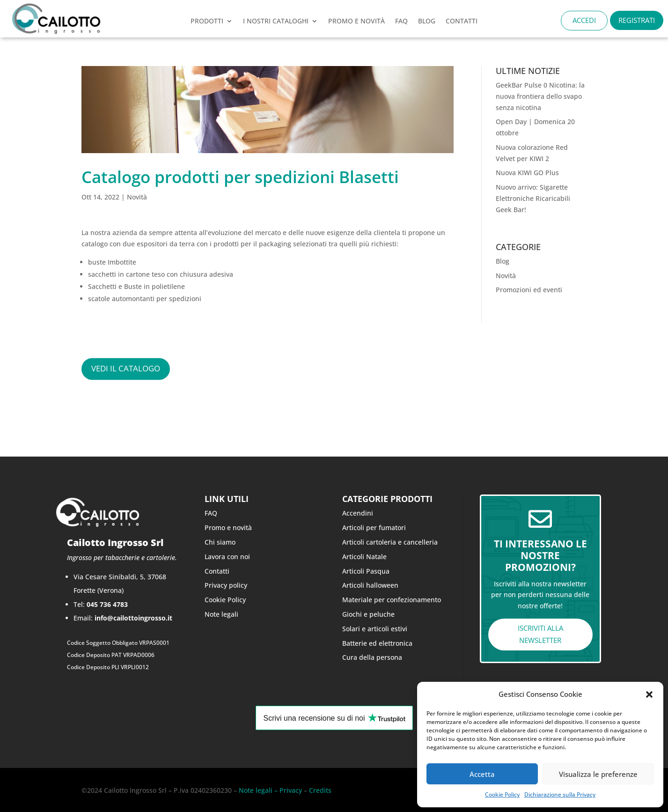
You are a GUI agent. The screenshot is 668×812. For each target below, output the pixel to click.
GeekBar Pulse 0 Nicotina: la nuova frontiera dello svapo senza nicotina (540, 96)
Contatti (217, 571)
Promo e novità (228, 528)
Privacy (290, 790)
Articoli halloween (370, 585)
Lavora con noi (227, 557)
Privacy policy (226, 585)
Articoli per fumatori (374, 528)
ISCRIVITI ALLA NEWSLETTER (540, 634)
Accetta (482, 774)
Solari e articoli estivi (375, 629)
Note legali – (258, 790)
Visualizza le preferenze (598, 774)
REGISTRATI (637, 20)
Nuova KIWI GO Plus (527, 173)
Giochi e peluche (368, 614)
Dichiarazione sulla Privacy (560, 794)
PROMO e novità (356, 22)
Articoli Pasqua (366, 571)
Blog (427, 22)
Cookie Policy (502, 794)
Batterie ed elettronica (377, 643)
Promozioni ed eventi (529, 290)
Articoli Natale (364, 557)
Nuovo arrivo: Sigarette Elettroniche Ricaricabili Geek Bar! (533, 198)
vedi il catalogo (126, 369)
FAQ (401, 22)
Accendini (358, 513)
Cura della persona (372, 657)
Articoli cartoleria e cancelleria (390, 542)
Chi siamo (220, 542)
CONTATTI (462, 22)
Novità (137, 197)
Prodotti (207, 22)
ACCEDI (584, 20)
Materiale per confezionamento (392, 600)
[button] (649, 694)
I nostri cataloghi (276, 22)
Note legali (221, 614)
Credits (320, 790)
